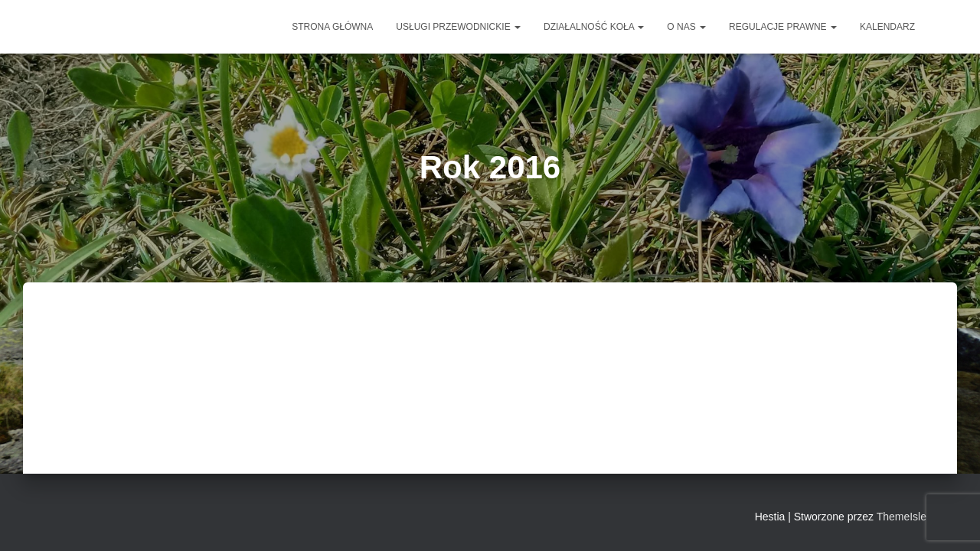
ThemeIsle (902, 517)
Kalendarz (887, 27)
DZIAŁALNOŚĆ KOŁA (594, 27)
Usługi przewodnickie (458, 27)
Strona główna (332, 27)
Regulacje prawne (783, 27)
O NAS (686, 27)
